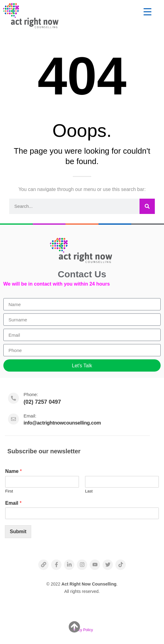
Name (13, 471)
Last (89, 491)
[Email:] (13, 419)
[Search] (147, 206)
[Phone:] (13, 398)
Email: (30, 416)
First (9, 491)
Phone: (31, 394)
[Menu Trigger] (147, 11)
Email (13, 503)
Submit (18, 532)
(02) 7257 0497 (42, 402)
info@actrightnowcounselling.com (62, 423)
